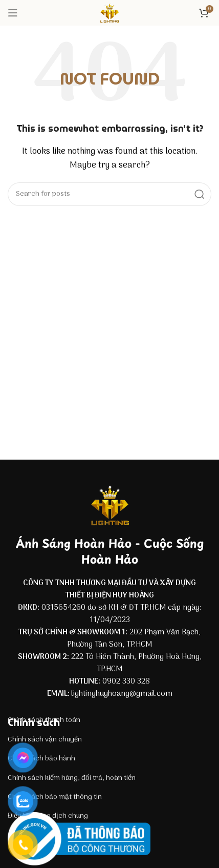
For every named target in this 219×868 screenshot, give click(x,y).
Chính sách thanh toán (44, 720)
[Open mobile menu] (13, 13)
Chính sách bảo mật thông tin (55, 797)
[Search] (109, 194)
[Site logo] (109, 13)
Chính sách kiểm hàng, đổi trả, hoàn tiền (72, 778)
